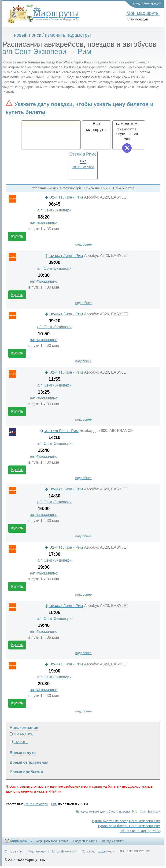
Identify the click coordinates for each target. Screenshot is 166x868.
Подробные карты (85, 841)
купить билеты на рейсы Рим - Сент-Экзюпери (130, 812)
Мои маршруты (143, 13)
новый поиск (28, 35)
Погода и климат (113, 841)
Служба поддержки (98, 851)
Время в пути (23, 753)
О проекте (13, 851)
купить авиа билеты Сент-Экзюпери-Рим (129, 826)
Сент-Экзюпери (36, 804)
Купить (17, 236)
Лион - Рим (64, 197)
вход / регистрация (147, 3)
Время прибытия (26, 772)
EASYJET (120, 197)
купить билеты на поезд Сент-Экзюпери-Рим (126, 821)
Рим (54, 804)
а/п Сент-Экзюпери (54, 210)
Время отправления (29, 762)
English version (64, 851)
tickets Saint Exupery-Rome (140, 831)
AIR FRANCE (121, 431)
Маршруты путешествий (52, 841)
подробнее (83, 244)
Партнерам (37, 851)
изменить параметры (68, 35)
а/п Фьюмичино (44, 223)
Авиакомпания (24, 728)
